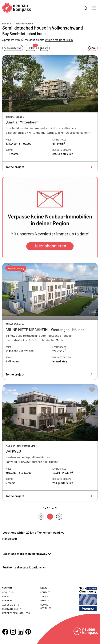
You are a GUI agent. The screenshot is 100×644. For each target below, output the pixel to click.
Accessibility (11, 605)
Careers (7, 600)
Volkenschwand (24, 23)
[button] (50, 217)
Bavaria (7, 23)
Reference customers (16, 613)
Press (6, 596)
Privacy (45, 600)
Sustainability (12, 609)
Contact (46, 592)
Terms (44, 596)
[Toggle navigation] (94, 8)
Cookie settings (46, 606)
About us (8, 592)
